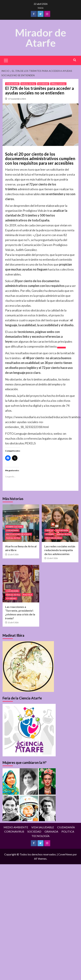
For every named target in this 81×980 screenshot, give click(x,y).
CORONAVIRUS (14, 832)
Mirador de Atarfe (40, 38)
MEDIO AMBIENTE (16, 827)
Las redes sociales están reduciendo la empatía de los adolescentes (60, 550)
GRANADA (51, 832)
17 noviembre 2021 (17, 99)
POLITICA (27, 595)
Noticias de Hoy (28, 84)
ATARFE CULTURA (14, 527)
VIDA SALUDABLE (53, 538)
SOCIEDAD (43, 84)
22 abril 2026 (13, 555)
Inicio (41, 8)
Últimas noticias (58, 84)
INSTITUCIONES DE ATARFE (19, 534)
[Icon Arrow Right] (61, 348)
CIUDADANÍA (12, 84)
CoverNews (65, 854)
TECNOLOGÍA (40, 836)
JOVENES (50, 534)
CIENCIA (49, 531)
